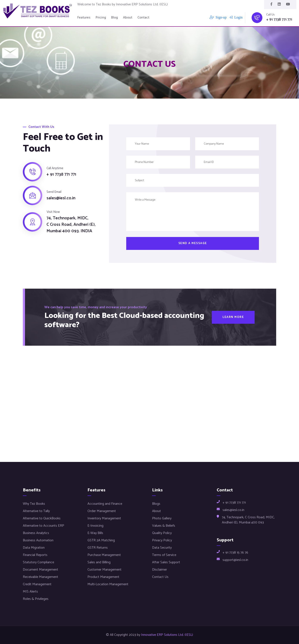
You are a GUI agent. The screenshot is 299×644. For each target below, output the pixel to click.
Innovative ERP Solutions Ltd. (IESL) (167, 635)
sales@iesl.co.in (61, 198)
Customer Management (104, 570)
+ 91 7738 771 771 (279, 20)
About (128, 18)
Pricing (101, 18)
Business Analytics (36, 533)
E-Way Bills (95, 533)
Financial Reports (35, 555)
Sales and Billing (99, 562)
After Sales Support (166, 562)
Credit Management (37, 584)
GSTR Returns (98, 548)
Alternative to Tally (36, 511)
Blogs (156, 504)
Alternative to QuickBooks (42, 518)
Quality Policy (162, 533)
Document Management (40, 570)
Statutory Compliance (38, 562)
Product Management (103, 577)
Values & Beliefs (164, 526)
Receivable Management (40, 577)
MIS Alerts (30, 592)
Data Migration (34, 548)
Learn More (233, 317)
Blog (114, 18)
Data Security (162, 548)
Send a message (193, 243)
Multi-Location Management (108, 584)
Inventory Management (104, 518)
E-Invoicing (95, 526)
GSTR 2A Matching (101, 540)
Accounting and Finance (105, 504)
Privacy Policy (162, 540)
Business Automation (38, 540)
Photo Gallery (162, 518)
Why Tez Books (34, 504)
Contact (143, 18)
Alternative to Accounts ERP (44, 526)
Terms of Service (164, 555)
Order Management (102, 511)
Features (84, 18)
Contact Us (160, 577)
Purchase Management (104, 555)
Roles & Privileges (36, 599)
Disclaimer (160, 570)
